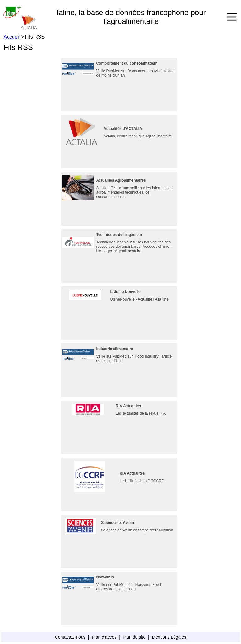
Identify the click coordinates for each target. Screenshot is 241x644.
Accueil (12, 37)
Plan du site (134, 637)
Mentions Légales (169, 637)
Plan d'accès (104, 637)
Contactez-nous (70, 637)
